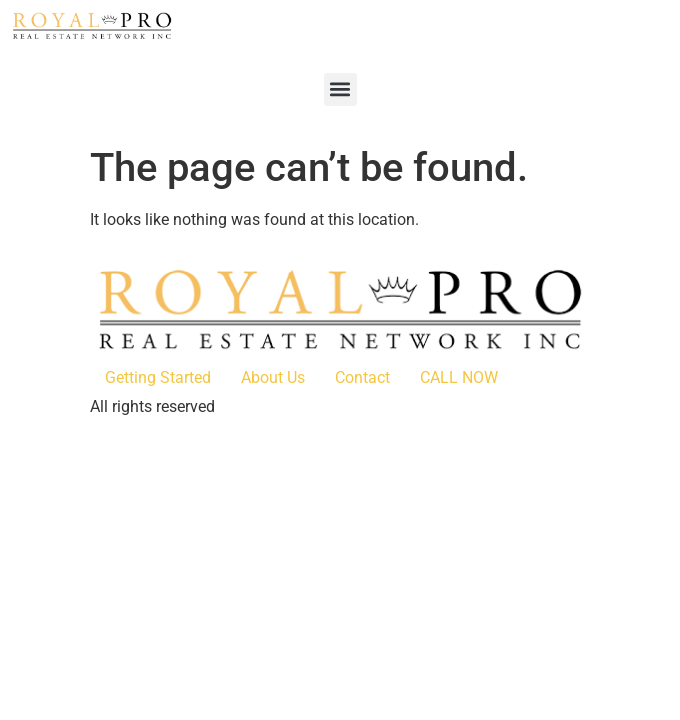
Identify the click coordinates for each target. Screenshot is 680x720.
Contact (362, 377)
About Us (273, 377)
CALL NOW (459, 377)
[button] (340, 89)
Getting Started (158, 377)
